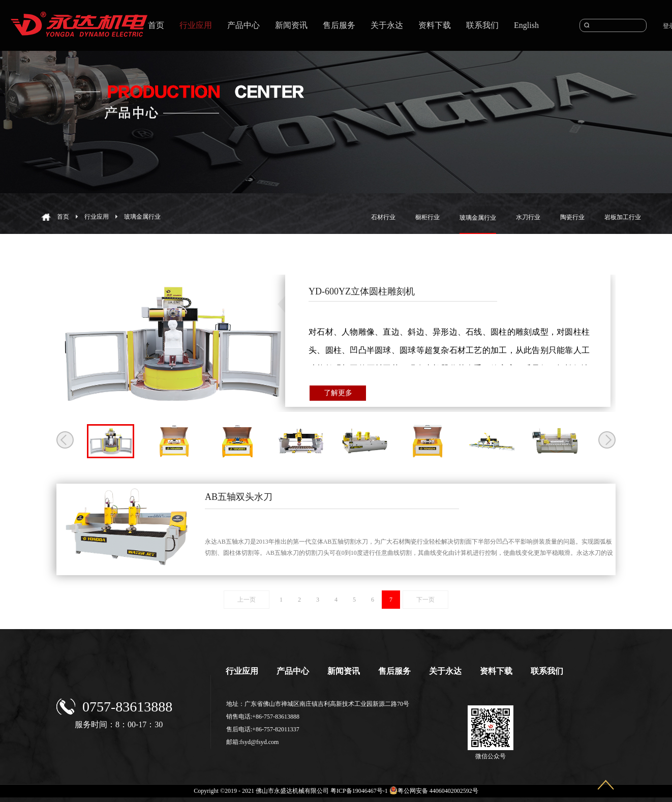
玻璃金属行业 (142, 217)
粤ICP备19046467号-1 (359, 791)
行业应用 (97, 217)
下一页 (425, 600)
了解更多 (338, 393)
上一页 (247, 600)
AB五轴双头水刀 (239, 497)
